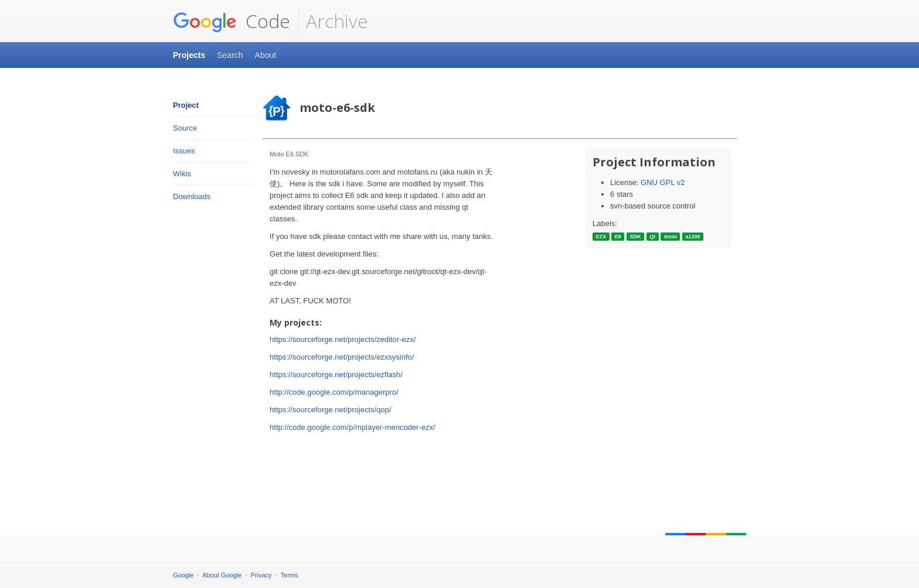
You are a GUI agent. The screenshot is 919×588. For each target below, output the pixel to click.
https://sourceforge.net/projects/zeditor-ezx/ (343, 339)
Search (230, 55)
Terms (290, 575)
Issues (184, 151)
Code (232, 21)
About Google (222, 575)
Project (186, 105)
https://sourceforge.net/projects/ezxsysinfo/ (342, 357)
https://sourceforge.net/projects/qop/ (330, 410)
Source (185, 128)
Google (183, 575)
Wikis (182, 174)
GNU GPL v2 (663, 182)
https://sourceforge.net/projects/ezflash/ (336, 375)
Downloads (192, 196)
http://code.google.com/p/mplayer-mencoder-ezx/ (353, 427)
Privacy (261, 575)
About (266, 55)
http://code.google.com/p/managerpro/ (334, 392)
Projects (189, 55)
